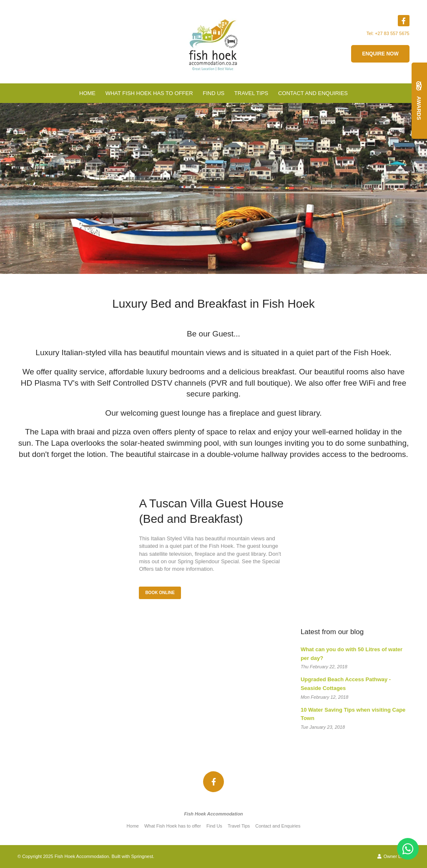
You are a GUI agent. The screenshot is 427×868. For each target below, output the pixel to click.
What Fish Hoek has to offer (149, 93)
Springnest (142, 856)
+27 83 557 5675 (392, 33)
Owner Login (393, 856)
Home (87, 93)
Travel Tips (251, 93)
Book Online (160, 593)
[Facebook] (404, 21)
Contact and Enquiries (313, 93)
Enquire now (380, 54)
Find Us (213, 93)
